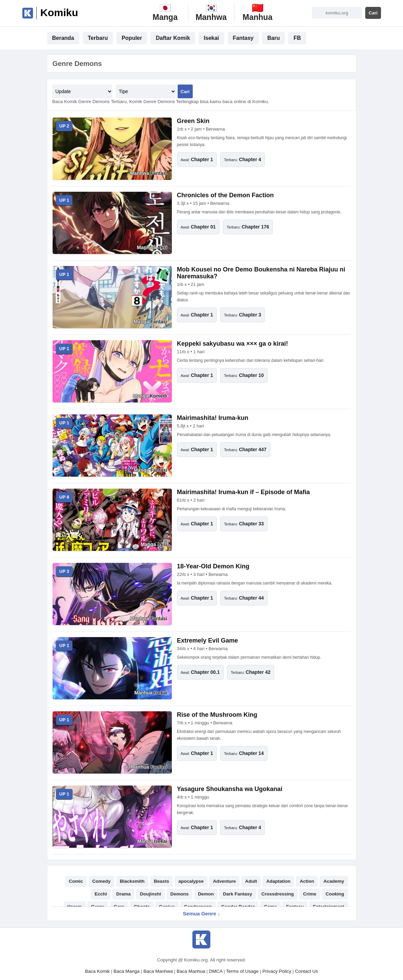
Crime (310, 894)
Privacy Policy (277, 971)
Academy (334, 881)
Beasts (161, 881)
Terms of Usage (242, 971)
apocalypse (191, 881)
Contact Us (307, 971)
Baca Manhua (191, 971)
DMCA (216, 971)
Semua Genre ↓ (201, 914)
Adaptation (278, 881)
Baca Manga (127, 971)
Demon (206, 894)
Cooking (335, 894)
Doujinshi (150, 894)
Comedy (102, 881)
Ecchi (101, 894)
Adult (251, 881)
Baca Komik (98, 971)
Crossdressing (278, 894)
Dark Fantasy (238, 894)
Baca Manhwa (158, 971)
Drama (123, 894)
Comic (76, 881)
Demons (180, 894)
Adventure (225, 881)
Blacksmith (132, 881)
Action (307, 881)
